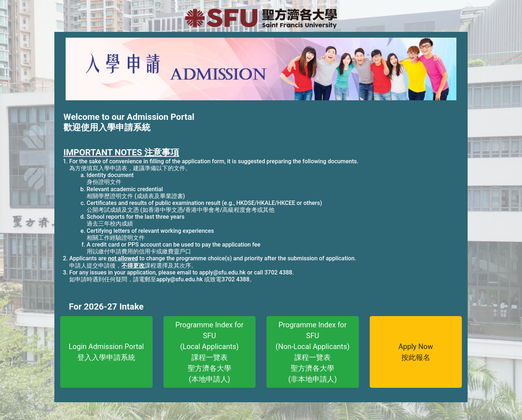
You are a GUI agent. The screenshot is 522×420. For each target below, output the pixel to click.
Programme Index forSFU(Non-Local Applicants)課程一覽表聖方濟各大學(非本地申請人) (312, 352)
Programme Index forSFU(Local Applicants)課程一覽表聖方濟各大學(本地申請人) (210, 352)
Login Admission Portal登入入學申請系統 (106, 352)
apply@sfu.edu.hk (222, 272)
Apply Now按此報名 (416, 352)
